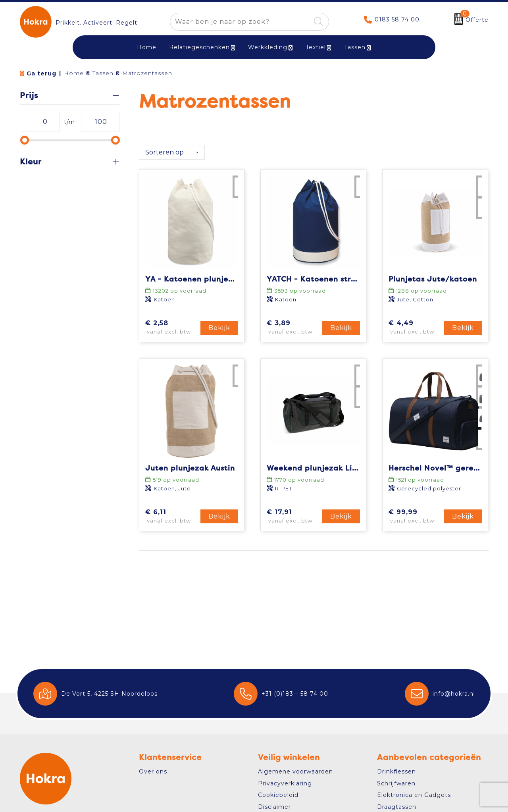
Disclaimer (274, 807)
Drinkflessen (396, 771)
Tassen (355, 47)
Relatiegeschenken (199, 47)
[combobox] (240, 22)
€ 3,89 (293, 324)
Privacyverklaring (285, 783)
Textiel (316, 47)
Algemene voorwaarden (295, 771)
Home (74, 73)
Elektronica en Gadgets (414, 795)
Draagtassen (397, 807)
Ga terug (41, 73)
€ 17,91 (293, 513)
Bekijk (219, 325)
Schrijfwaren (396, 783)
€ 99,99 (415, 513)
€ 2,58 (172, 324)
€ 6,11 (172, 513)
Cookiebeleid (278, 795)
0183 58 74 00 (397, 19)
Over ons (153, 771)
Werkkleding (268, 47)
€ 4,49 (415, 324)
